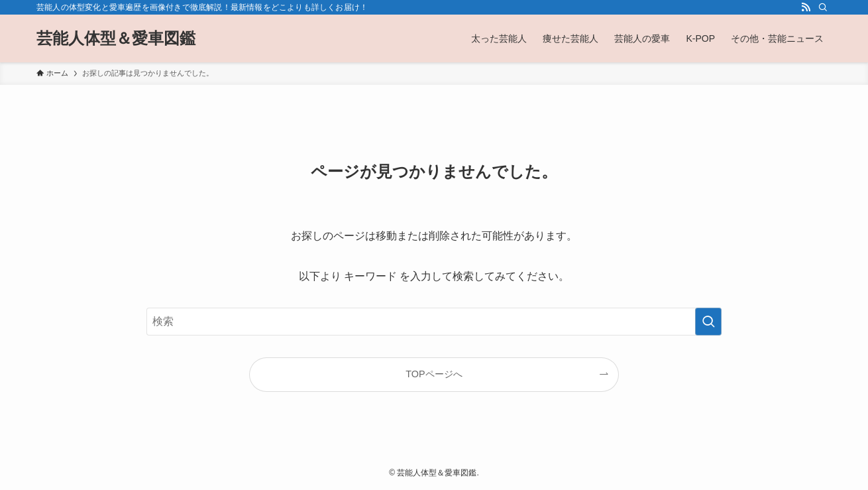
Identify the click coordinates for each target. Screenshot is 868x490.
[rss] (806, 7)
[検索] (823, 7)
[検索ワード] (434, 322)
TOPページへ (434, 374)
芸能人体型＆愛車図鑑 (116, 38)
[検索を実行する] (708, 322)
